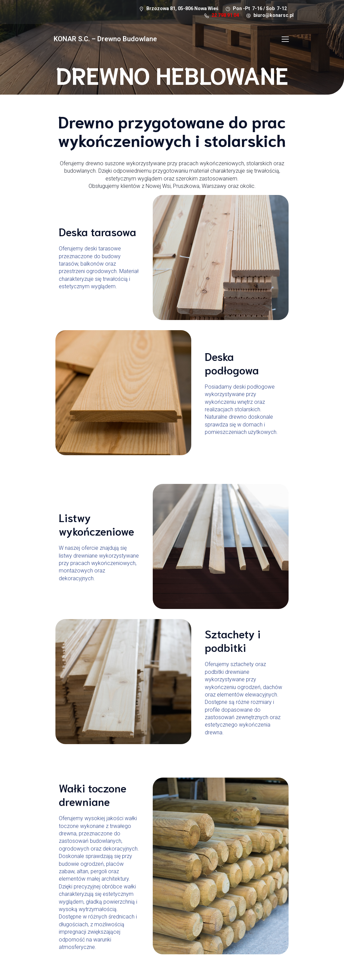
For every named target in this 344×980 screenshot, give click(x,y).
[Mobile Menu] (285, 39)
